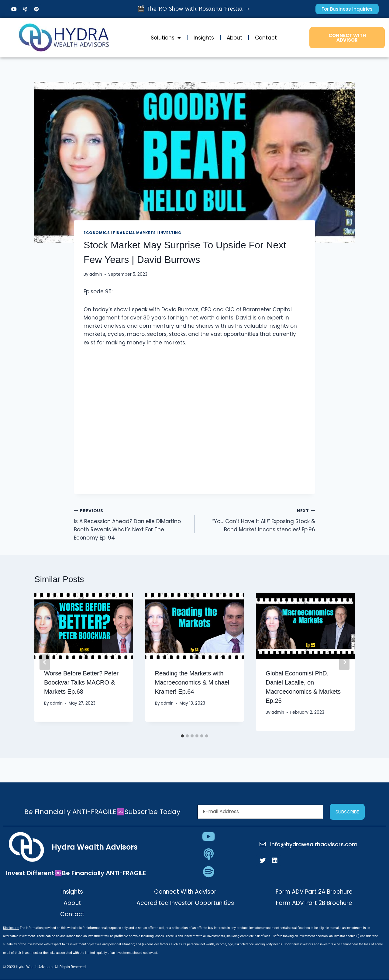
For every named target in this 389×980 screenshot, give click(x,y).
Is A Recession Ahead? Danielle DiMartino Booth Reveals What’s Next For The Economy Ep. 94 (132, 524)
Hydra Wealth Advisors (95, 847)
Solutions (166, 38)
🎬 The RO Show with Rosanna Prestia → (194, 9)
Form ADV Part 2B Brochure (314, 903)
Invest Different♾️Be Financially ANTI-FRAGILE (76, 873)
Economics (97, 233)
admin (96, 274)
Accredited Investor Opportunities (185, 903)
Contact (266, 38)
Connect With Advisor (185, 892)
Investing (170, 233)
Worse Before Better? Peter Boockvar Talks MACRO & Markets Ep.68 (81, 682)
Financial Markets (134, 233)
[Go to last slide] (45, 662)
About (234, 38)
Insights (204, 38)
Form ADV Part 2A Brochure (314, 892)
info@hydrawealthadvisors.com (314, 844)
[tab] (182, 736)
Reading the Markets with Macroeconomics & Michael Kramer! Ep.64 (192, 682)
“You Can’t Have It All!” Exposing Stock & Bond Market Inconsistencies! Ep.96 (257, 520)
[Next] (344, 662)
